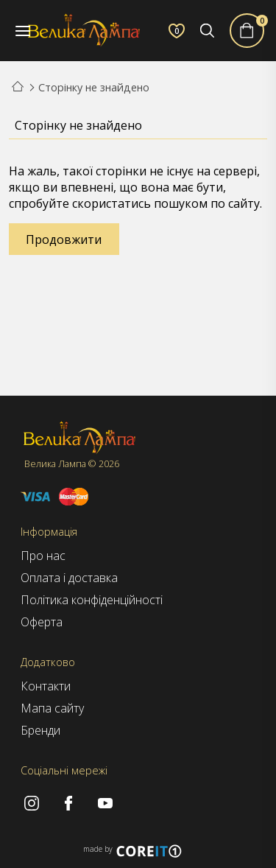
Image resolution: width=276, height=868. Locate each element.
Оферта (42, 622)
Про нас (43, 556)
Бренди (40, 730)
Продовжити (64, 239)
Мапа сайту (52, 708)
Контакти (46, 686)
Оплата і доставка (69, 578)
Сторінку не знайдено (94, 87)
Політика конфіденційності (92, 600)
